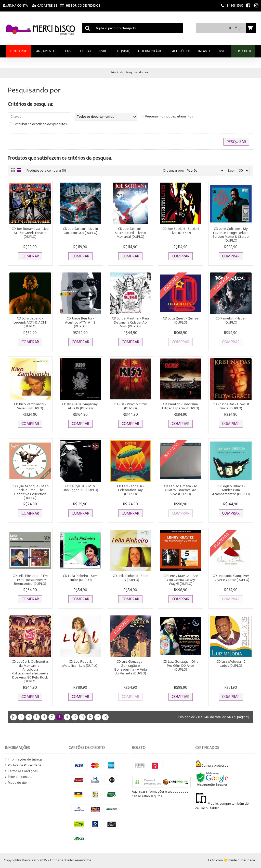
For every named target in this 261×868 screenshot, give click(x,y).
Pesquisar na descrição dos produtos (40, 124)
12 (90, 717)
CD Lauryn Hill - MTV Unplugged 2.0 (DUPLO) (80, 488)
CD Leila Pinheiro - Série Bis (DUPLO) (130, 578)
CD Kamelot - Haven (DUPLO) (231, 320)
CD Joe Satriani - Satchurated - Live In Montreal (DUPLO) (130, 233)
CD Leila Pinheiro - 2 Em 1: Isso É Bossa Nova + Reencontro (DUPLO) (30, 580)
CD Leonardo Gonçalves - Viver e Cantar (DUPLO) (231, 578)
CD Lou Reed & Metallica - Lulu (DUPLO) (80, 663)
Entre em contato (19, 777)
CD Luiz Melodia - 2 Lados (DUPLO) (231, 663)
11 (82, 717)
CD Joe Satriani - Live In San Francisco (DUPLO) (80, 231)
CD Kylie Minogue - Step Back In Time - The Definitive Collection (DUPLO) (30, 492)
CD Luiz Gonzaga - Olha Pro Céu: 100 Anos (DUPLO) (181, 665)
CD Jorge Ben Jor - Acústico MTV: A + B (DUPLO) (80, 322)
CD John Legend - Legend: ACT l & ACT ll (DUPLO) (30, 322)
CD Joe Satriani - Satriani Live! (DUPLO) (181, 231)
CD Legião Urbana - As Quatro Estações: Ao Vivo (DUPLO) (181, 490)
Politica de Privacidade (23, 765)
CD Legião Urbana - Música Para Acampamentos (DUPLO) (231, 490)
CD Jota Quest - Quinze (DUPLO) (181, 320)
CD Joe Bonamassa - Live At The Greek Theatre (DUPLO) (30, 233)
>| (105, 717)
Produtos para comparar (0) (47, 171)
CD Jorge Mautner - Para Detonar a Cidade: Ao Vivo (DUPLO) (130, 322)
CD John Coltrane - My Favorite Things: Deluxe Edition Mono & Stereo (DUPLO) (231, 235)
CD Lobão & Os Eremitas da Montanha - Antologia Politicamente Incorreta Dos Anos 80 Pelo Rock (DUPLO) (30, 671)
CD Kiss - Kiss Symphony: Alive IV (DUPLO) (80, 406)
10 (75, 717)
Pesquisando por (137, 72)
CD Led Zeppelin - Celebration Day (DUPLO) (130, 490)
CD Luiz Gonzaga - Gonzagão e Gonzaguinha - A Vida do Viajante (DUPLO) (130, 667)
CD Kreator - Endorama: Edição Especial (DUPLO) (181, 406)
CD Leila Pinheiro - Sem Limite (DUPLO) (80, 578)
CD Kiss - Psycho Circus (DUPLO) (130, 406)
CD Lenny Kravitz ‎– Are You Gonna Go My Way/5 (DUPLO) (181, 580)
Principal (116, 72)
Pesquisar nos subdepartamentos (169, 116)
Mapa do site (16, 783)
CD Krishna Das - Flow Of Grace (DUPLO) (231, 406)
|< (14, 717)
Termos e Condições (21, 771)
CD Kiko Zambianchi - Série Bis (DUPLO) (30, 406)
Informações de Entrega (24, 760)
